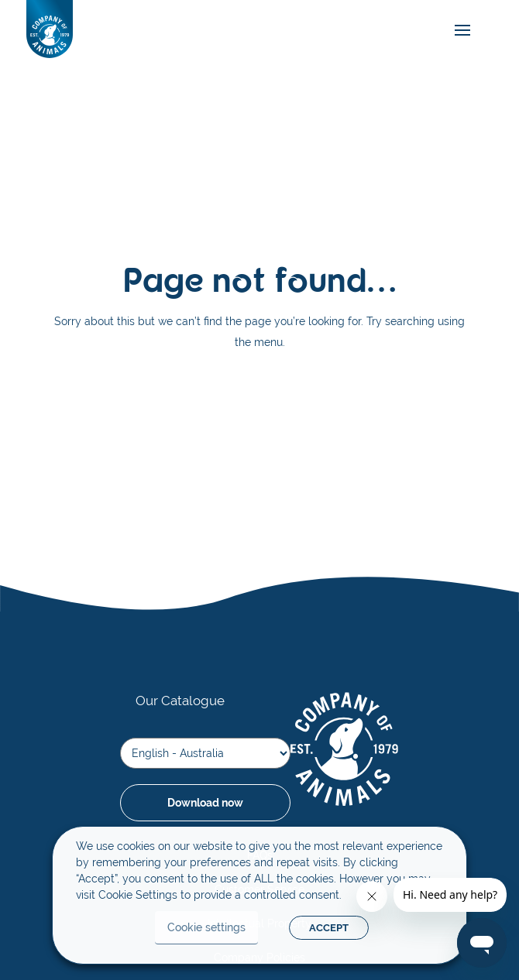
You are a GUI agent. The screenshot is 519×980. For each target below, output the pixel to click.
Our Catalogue (180, 701)
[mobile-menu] (459, 31)
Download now (205, 803)
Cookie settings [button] (206, 927)
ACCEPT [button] (329, 928)
